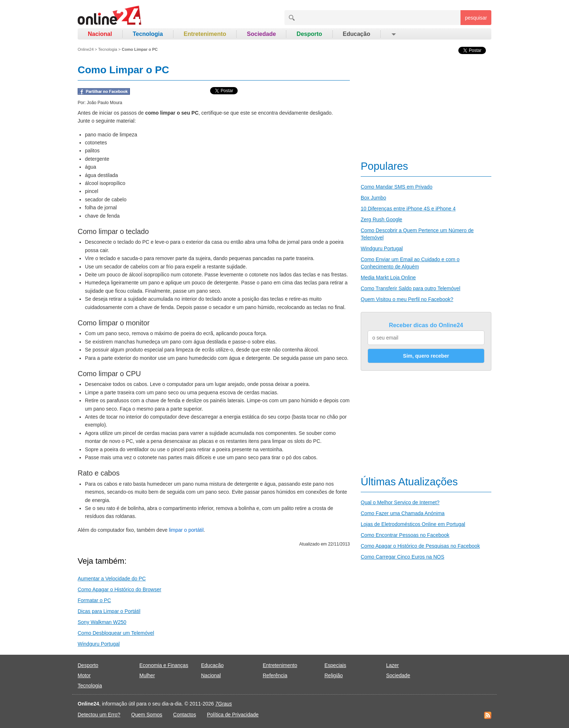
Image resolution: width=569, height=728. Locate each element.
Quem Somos (147, 715)
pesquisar (476, 18)
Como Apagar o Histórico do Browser (119, 589)
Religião (334, 675)
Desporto (309, 34)
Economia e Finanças (164, 665)
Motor (84, 675)
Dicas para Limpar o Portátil (109, 611)
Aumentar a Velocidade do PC (112, 579)
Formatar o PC (94, 600)
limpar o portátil (186, 530)
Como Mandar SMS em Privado (397, 187)
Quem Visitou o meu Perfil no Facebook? (407, 299)
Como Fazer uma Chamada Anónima (403, 513)
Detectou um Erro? (99, 715)
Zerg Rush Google (381, 219)
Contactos (185, 715)
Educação (357, 34)
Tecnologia (148, 34)
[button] (393, 34)
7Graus (224, 704)
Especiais (335, 665)
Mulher (147, 675)
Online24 (86, 49)
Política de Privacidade (233, 715)
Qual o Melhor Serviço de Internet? (400, 502)
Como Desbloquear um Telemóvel (116, 633)
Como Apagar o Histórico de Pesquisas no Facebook (420, 546)
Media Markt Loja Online (388, 277)
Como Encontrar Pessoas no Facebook (405, 535)
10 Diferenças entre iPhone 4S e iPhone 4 (408, 209)
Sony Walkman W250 (102, 622)
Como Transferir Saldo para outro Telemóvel (410, 288)
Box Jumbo (373, 198)
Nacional (100, 34)
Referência (275, 675)
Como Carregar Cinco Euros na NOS (402, 557)
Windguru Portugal (99, 644)
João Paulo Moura (104, 103)
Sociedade (261, 34)
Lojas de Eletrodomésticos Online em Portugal (413, 524)
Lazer (392, 665)
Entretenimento (205, 34)
